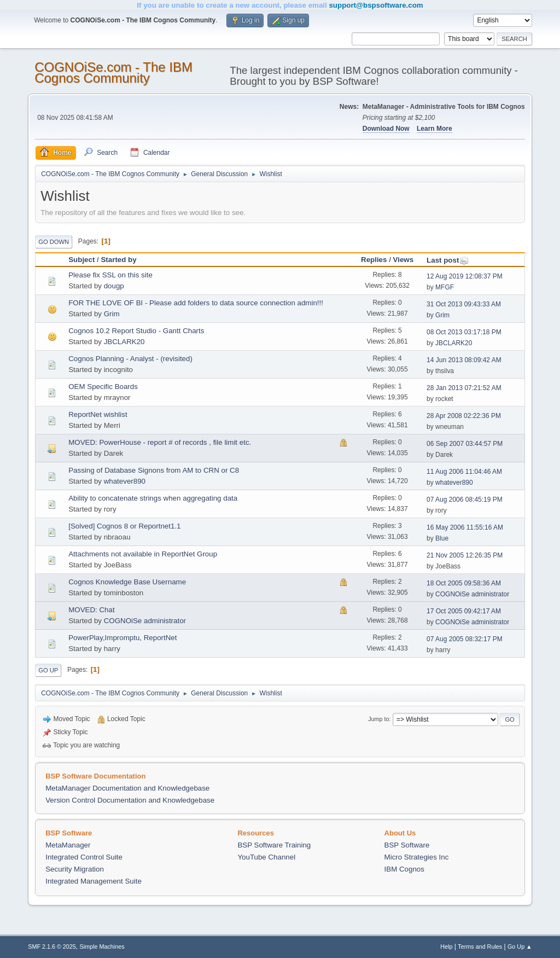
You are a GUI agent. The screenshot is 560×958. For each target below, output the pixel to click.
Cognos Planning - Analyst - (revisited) (130, 359)
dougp (114, 286)
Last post (448, 260)
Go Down (54, 242)
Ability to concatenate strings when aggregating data (153, 498)
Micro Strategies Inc (417, 857)
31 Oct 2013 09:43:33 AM (464, 304)
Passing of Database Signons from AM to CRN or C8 (154, 470)
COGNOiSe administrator (472, 594)
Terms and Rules (480, 947)
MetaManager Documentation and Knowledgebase (127, 788)
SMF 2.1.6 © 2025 (52, 947)
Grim (112, 314)
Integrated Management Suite (94, 881)
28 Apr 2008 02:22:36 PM (464, 416)
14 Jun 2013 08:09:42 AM (464, 360)
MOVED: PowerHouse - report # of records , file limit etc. (160, 442)
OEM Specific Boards (103, 387)
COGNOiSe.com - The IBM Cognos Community (113, 72)
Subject (81, 260)
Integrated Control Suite (84, 857)
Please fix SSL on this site (110, 275)
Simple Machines (102, 947)
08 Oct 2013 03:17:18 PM (464, 332)
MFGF (445, 287)
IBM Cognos (404, 869)
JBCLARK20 (124, 342)
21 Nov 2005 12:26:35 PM (465, 555)
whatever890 (125, 481)
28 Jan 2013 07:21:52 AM (464, 388)
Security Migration (75, 869)
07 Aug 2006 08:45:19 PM (465, 500)
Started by (118, 260)
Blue (442, 538)
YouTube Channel (266, 857)
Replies (374, 260)
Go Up (48, 670)
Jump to (378, 719)
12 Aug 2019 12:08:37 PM (465, 276)
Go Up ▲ (520, 947)
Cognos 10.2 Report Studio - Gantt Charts (136, 331)
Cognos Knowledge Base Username (127, 582)
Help (446, 947)
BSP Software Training (274, 845)
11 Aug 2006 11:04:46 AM (464, 472)
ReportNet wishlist (98, 414)
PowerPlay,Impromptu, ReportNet (122, 638)
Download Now (386, 129)
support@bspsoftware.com (376, 5)
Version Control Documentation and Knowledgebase (130, 800)
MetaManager (68, 845)
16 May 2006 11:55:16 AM (465, 527)
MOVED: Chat (91, 610)
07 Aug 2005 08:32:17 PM (465, 639)
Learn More (434, 129)
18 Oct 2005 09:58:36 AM (464, 583)
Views (404, 260)
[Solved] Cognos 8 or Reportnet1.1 (124, 526)
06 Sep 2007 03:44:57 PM (465, 444)
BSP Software (407, 845)
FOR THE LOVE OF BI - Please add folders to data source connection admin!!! (196, 303)
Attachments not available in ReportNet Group (143, 554)
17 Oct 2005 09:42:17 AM (464, 611)
